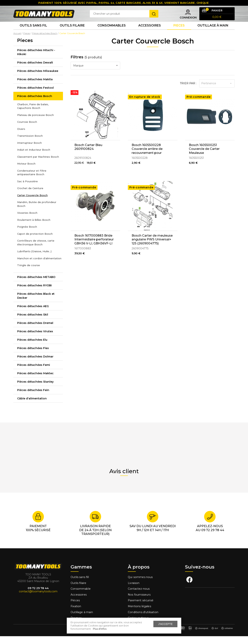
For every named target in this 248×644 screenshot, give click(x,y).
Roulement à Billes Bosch (34, 228)
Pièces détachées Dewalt (35, 70)
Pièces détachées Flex (33, 356)
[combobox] (95, 74)
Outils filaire (78, 591)
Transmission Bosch (30, 144)
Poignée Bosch (27, 235)
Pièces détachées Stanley (35, 389)
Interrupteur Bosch (29, 151)
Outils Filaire (72, 32)
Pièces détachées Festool (35, 96)
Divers (21, 137)
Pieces (179, 32)
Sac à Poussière (27, 189)
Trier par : (188, 91)
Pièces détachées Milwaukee (38, 79)
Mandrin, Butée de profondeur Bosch (37, 212)
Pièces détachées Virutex (35, 339)
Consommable (81, 597)
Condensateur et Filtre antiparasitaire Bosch (32, 180)
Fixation (76, 614)
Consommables (112, 32)
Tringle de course (29, 273)
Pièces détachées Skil (33, 322)
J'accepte (165, 624)
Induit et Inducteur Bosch (34, 158)
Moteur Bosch (26, 172)
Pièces (75, 608)
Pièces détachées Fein (33, 398)
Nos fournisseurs (139, 603)
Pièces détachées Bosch (35, 104)
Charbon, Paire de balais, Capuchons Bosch (33, 114)
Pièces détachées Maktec (35, 381)
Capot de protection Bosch (35, 242)
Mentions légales (140, 614)
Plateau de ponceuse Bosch (35, 123)
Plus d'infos (100, 629)
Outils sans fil (33, 32)
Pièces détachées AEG (33, 314)
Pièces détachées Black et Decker (36, 304)
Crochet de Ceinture (30, 196)
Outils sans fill (80, 585)
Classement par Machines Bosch (38, 165)
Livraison (134, 591)
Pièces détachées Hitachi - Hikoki (36, 60)
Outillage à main (213, 32)
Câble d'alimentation (32, 406)
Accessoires (150, 32)
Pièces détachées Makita (35, 87)
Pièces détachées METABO (36, 285)
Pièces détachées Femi (34, 373)
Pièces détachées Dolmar (35, 364)
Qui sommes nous (140, 585)
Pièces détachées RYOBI (34, 293)
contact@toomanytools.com (38, 599)
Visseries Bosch (27, 221)
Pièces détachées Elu (32, 348)
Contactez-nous (139, 597)
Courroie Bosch (27, 130)
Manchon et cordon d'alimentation (39, 266)
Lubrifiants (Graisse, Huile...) (34, 259)
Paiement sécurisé (141, 608)
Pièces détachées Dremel (35, 331)
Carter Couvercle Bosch (32, 203)
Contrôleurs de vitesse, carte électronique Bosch (36, 251)
